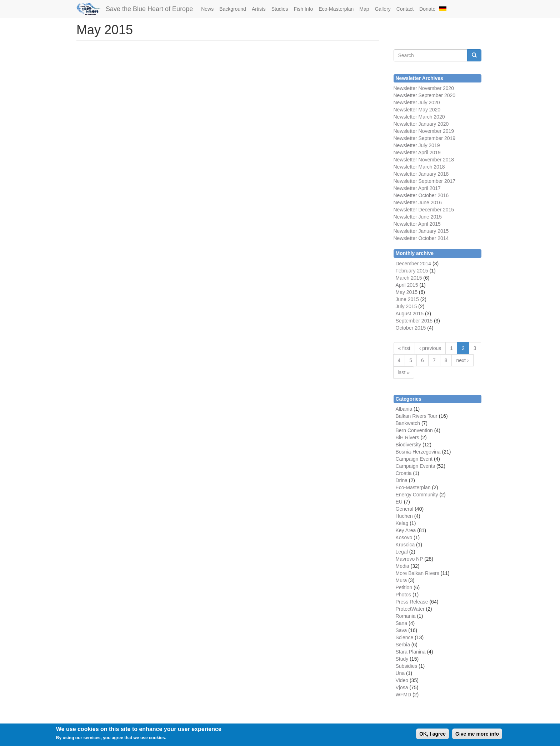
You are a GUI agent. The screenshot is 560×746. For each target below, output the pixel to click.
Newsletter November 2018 (424, 160)
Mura (401, 580)
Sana (402, 623)
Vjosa (402, 687)
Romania (406, 616)
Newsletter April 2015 (417, 224)
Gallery (382, 9)
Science (405, 637)
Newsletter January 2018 (421, 174)
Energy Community (417, 495)
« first (404, 348)
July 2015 (406, 306)
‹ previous (430, 348)
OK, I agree (432, 734)
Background (233, 9)
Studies (280, 9)
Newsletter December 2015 (424, 210)
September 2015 (414, 321)
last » (404, 372)
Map (364, 9)
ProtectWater (410, 609)
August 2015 (410, 314)
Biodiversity (409, 445)
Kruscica (405, 545)
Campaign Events (416, 466)
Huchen (404, 516)
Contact (405, 9)
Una (400, 673)
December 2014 (414, 264)
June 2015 (407, 299)
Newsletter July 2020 (417, 102)
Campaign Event (414, 459)
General (405, 509)
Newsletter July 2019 (417, 145)
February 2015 (412, 271)
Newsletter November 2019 (424, 131)
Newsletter (405, 181)
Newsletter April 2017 (417, 188)
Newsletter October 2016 (421, 195)
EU (399, 502)
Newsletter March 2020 (419, 117)
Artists (259, 9)
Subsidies (407, 666)
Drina (402, 480)
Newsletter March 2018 (419, 167)
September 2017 (436, 181)
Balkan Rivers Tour (417, 416)
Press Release (412, 602)
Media (402, 566)
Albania (404, 409)
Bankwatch (408, 423)
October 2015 (411, 328)
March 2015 (409, 278)
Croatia (404, 473)
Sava (401, 630)
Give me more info (477, 734)
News (207, 9)
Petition (404, 587)
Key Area (406, 530)
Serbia (403, 645)
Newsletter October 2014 (421, 238)
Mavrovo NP (409, 559)
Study (402, 659)
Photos (404, 595)
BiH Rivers (407, 437)
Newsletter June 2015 (418, 217)
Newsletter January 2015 (421, 231)
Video (402, 680)
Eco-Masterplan (336, 9)
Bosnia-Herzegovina (418, 452)
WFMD (404, 695)
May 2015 (407, 292)
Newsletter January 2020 (421, 124)
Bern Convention (414, 430)
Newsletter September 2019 (425, 138)
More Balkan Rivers (417, 573)
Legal (402, 552)
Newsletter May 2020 (417, 110)
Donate (427, 9)
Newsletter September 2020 (425, 95)
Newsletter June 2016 (418, 202)
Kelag (402, 523)
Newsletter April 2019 (417, 152)
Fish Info (303, 9)
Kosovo (404, 537)
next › (462, 360)
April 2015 (407, 285)
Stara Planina (411, 652)
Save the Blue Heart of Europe (149, 9)
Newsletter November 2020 (424, 88)
